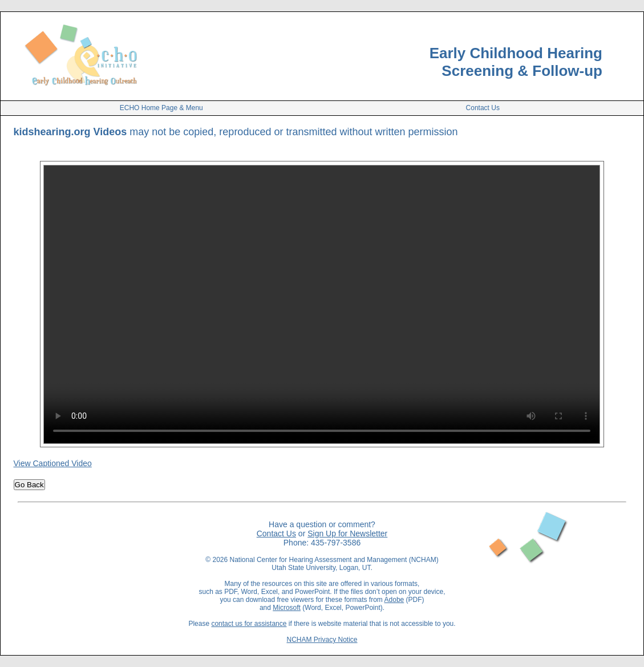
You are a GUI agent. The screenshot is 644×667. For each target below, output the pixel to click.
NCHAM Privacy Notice (322, 640)
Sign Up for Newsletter (347, 533)
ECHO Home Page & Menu (161, 108)
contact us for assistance (249, 624)
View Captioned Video (53, 463)
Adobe (394, 600)
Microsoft (287, 608)
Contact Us (483, 108)
